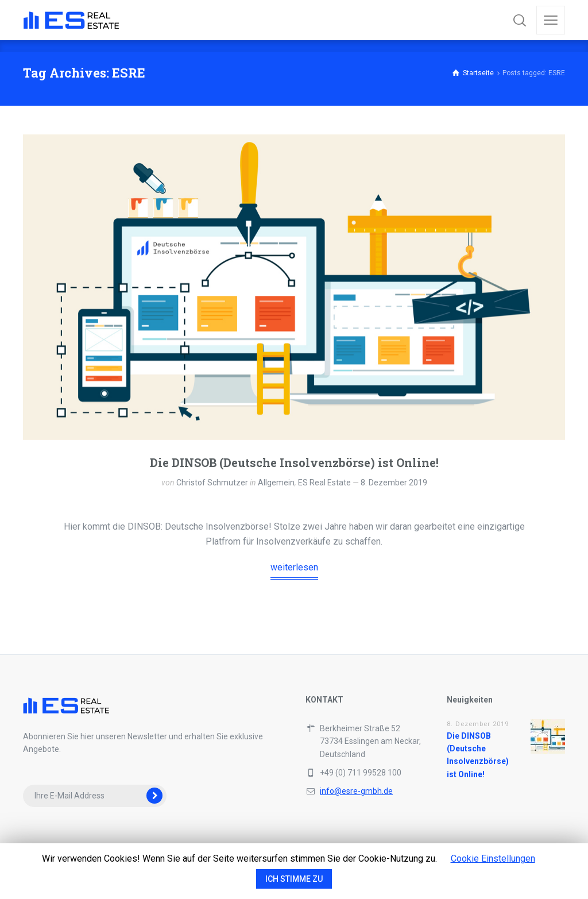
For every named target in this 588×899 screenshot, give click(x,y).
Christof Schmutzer (212, 483)
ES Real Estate (324, 483)
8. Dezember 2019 (394, 483)
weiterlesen (294, 567)
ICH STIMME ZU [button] (294, 879)
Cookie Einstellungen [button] (493, 859)
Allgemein (276, 483)
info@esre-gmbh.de (356, 791)
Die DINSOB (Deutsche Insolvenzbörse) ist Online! (294, 462)
